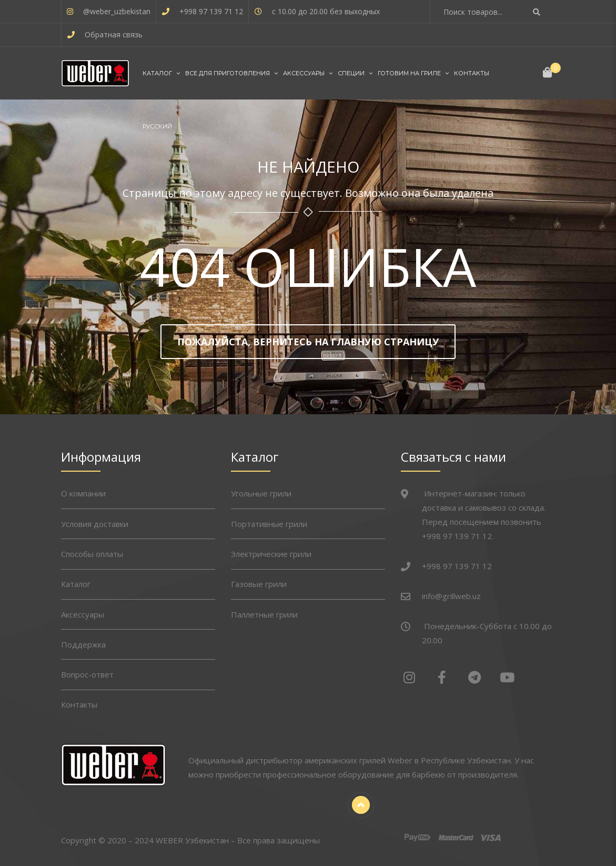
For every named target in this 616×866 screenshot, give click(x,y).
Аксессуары (304, 73)
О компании (83, 493)
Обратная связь (114, 34)
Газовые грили (259, 584)
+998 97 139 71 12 (211, 11)
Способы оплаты (92, 554)
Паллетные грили (264, 614)
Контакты (472, 73)
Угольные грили (261, 493)
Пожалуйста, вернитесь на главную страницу (308, 342)
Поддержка (83, 644)
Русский (157, 126)
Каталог (157, 73)
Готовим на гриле (409, 73)
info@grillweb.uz (451, 596)
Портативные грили (269, 524)
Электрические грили (271, 554)
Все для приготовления (228, 73)
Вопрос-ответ (87, 674)
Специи (351, 73)
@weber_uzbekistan (117, 11)
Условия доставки (95, 524)
